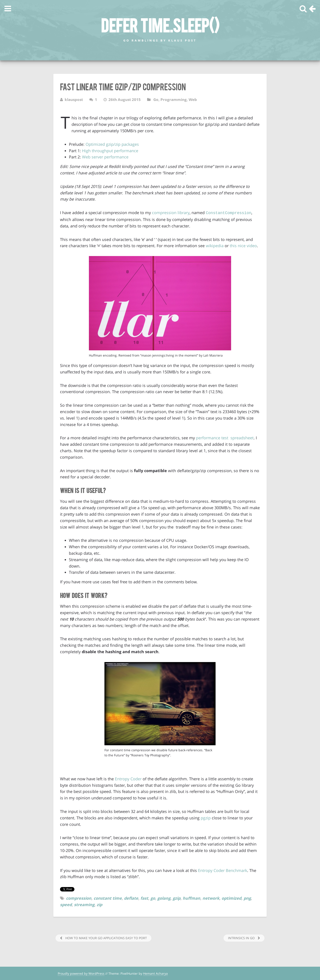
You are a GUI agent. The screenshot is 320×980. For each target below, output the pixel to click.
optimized (231, 898)
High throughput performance (110, 151)
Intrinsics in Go (242, 938)
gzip (177, 898)
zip (99, 904)
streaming (84, 904)
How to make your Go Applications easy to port (106, 938)
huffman (191, 898)
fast (144, 898)
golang (164, 898)
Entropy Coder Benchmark (223, 870)
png (247, 898)
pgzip (206, 817)
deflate (131, 898)
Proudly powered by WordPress (81, 973)
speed (66, 904)
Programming (174, 100)
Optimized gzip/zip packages (112, 144)
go (153, 898)
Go (156, 100)
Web (193, 100)
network (211, 898)
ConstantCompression (229, 213)
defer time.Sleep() (160, 25)
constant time (108, 898)
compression (79, 898)
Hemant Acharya (155, 973)
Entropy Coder (128, 778)
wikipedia (215, 245)
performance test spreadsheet (225, 437)
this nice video (243, 245)
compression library (171, 213)
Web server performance (105, 157)
